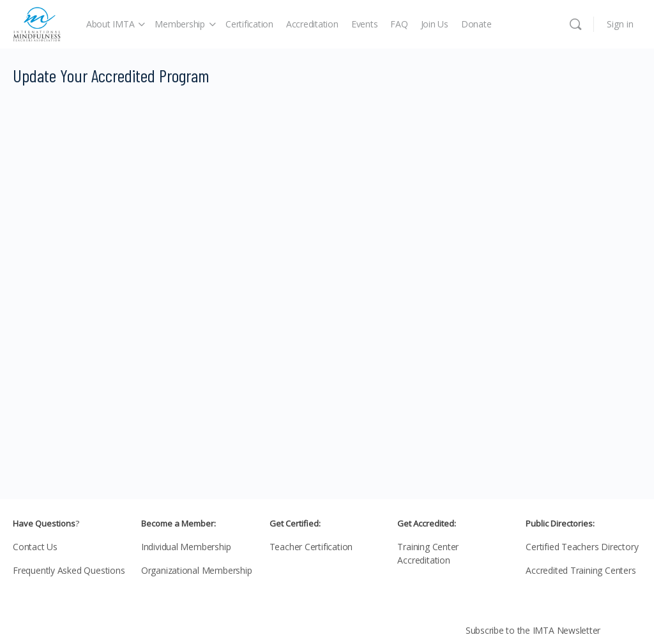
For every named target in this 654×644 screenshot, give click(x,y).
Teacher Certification (311, 547)
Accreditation (312, 24)
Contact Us (35, 547)
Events (365, 24)
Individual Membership (186, 547)
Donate (476, 24)
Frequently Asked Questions (69, 570)
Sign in (620, 24)
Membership (180, 24)
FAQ (399, 24)
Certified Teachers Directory (582, 547)
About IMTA (110, 24)
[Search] (575, 24)
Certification (249, 24)
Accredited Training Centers (581, 570)
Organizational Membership (197, 570)
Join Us (435, 24)
